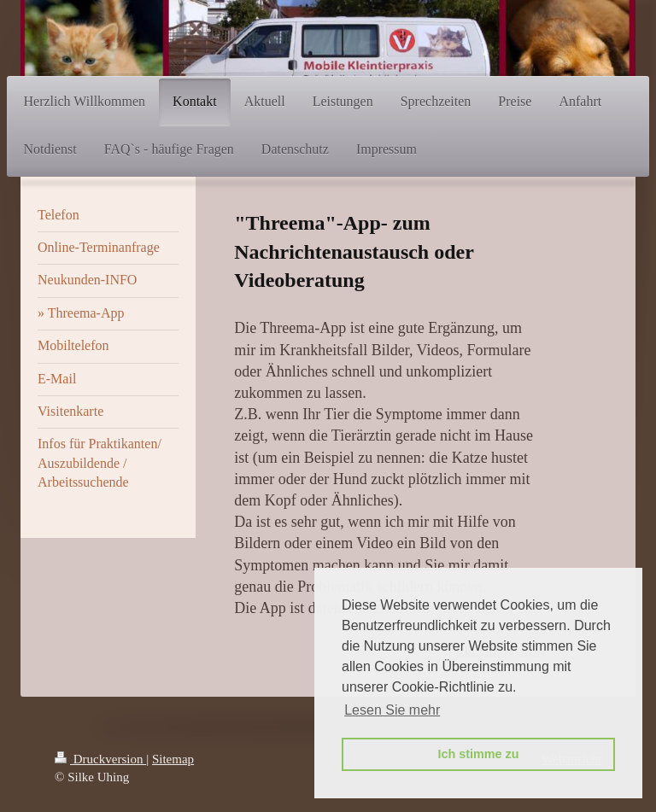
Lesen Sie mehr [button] (392, 710)
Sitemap (173, 759)
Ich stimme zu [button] (478, 754)
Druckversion (100, 759)
